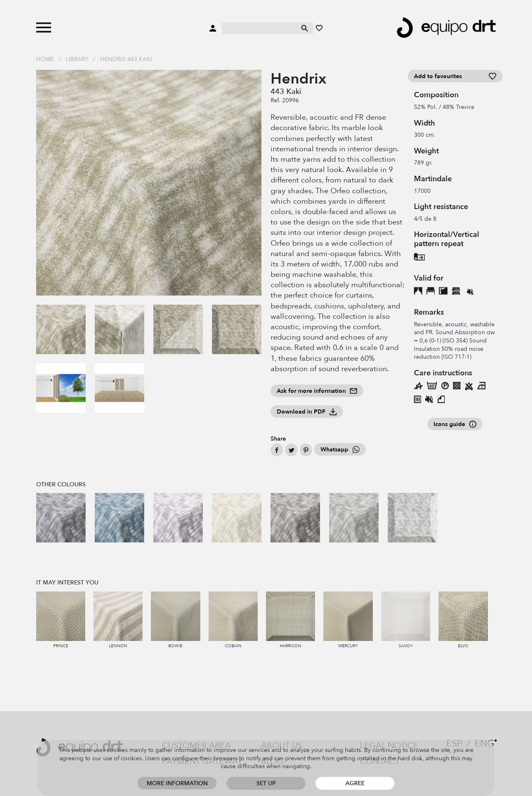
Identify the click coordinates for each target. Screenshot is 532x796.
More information (177, 783)
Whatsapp (340, 450)
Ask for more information (317, 391)
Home (45, 59)
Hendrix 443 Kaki (126, 59)
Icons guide (455, 424)
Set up (266, 783)
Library (77, 59)
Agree (355, 783)
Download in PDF (307, 412)
